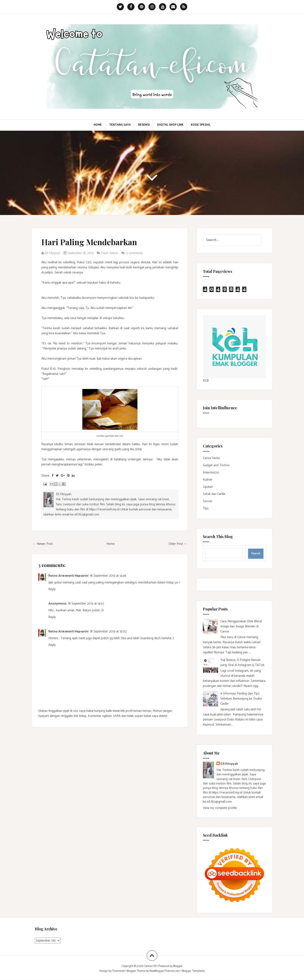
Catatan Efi (150, 966)
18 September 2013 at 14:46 (108, 576)
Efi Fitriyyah (229, 764)
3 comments (135, 253)
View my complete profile (220, 808)
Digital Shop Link (170, 125)
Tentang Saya (120, 125)
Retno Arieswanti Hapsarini (68, 576)
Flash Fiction (110, 253)
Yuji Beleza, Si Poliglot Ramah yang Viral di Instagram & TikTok (242, 663)
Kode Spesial (201, 125)
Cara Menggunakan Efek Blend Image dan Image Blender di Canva (241, 626)
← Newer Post (43, 544)
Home (98, 125)
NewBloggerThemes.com (165, 971)
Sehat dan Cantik (214, 494)
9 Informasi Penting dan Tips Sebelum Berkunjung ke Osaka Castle (241, 699)
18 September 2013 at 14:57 (86, 604)
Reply (52, 589)
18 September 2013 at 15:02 (108, 631)
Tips (206, 508)
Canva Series (212, 458)
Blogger (178, 966)
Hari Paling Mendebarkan (89, 242)
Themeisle (118, 971)
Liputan (208, 487)
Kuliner (208, 480)
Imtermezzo (211, 472)
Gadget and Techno (216, 465)
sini (121, 436)
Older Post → (178, 544)
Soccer (208, 501)
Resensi (144, 125)
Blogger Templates (193, 971)
